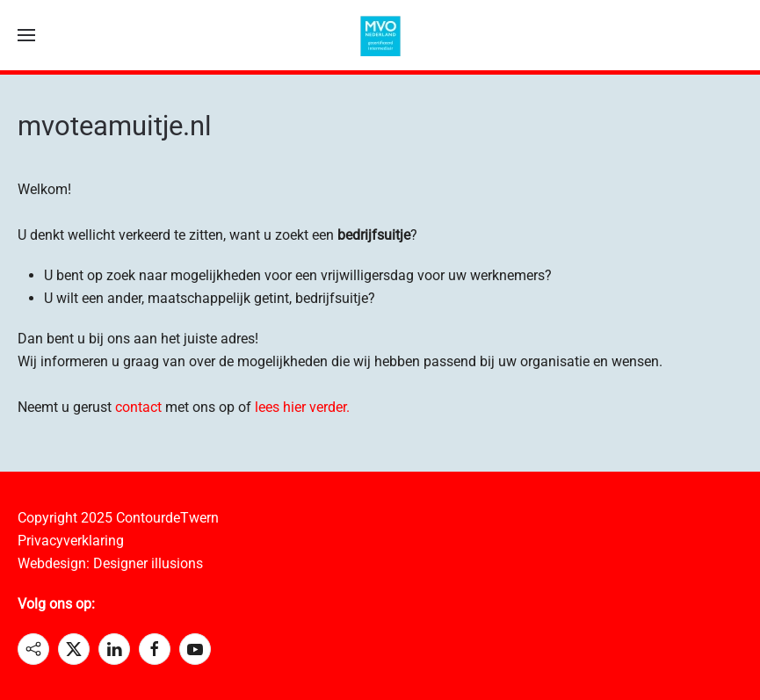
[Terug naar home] (380, 35)
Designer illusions (148, 563)
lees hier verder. (302, 407)
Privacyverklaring (71, 541)
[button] (26, 35)
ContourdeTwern (167, 518)
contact (138, 407)
